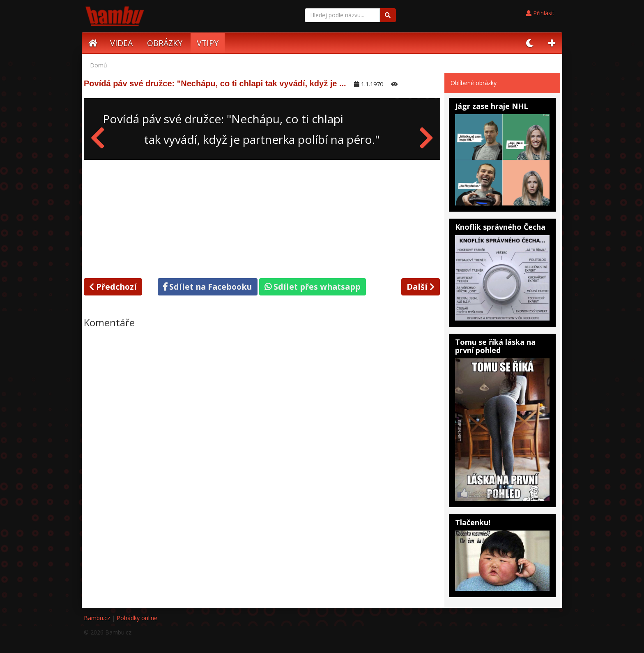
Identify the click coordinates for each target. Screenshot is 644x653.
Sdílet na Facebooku (208, 287)
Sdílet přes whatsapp (313, 287)
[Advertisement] (262, 217)
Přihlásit (540, 13)
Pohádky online (137, 618)
